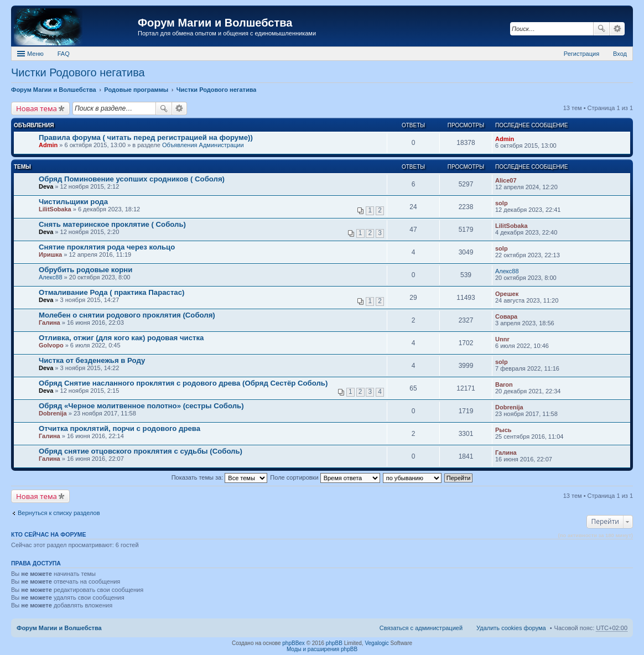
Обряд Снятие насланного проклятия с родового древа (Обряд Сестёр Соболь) (183, 383)
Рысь (503, 430)
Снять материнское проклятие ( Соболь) (112, 224)
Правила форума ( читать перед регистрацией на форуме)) (146, 137)
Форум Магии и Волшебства (215, 23)
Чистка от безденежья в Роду (92, 360)
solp (502, 203)
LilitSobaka (55, 209)
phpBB (334, 643)
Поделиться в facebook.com (589, 74)
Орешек (507, 294)
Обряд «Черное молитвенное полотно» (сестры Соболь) (141, 406)
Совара (506, 316)
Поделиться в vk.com (624, 74)
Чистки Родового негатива (78, 72)
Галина (50, 323)
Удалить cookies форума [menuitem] (511, 628)
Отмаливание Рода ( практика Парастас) (111, 292)
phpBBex (294, 643)
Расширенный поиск (617, 29)
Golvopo (51, 345)
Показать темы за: (220, 477)
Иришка (50, 254)
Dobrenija (53, 413)
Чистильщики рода (73, 202)
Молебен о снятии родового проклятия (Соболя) (127, 315)
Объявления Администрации (203, 145)
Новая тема (37, 108)
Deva (46, 186)
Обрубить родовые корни (85, 270)
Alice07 (506, 180)
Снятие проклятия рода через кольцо (107, 247)
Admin (48, 145)
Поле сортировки (325, 477)
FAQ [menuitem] (64, 54)
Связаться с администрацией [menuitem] (421, 628)
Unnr (502, 339)
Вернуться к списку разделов (59, 513)
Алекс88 (51, 277)
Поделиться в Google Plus (606, 74)
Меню (35, 54)
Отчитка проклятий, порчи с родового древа (120, 428)
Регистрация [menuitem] (581, 54)
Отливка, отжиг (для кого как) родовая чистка (121, 338)
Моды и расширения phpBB (322, 649)
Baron (504, 384)
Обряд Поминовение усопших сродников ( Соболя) (132, 179)
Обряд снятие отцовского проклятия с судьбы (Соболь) (141, 451)
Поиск (601, 29)
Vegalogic (376, 643)
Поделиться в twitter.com (571, 74)
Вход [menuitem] (620, 54)
